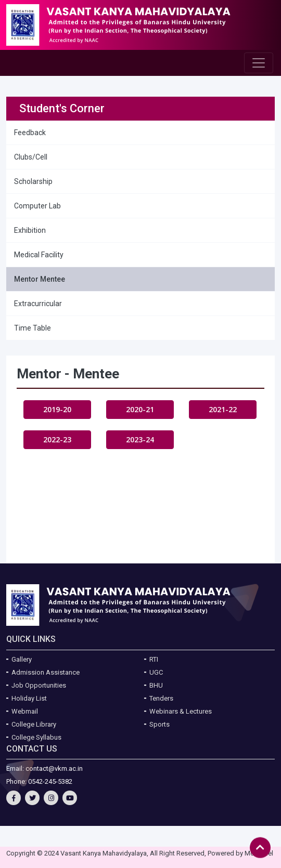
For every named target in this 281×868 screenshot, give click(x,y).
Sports (159, 724)
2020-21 (140, 409)
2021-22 (223, 409)
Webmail (25, 711)
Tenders (161, 698)
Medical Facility (39, 255)
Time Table (33, 328)
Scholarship (33, 181)
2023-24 (140, 439)
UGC (156, 672)
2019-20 (57, 409)
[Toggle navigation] (259, 63)
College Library (34, 724)
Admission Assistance (46, 672)
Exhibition (30, 230)
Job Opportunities (39, 685)
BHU (156, 685)
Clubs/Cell (31, 157)
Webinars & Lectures (181, 711)
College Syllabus (36, 737)
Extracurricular (38, 304)
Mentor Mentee (40, 279)
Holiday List (29, 698)
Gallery (22, 659)
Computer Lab (37, 206)
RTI (154, 659)
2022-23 (57, 439)
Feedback (30, 133)
